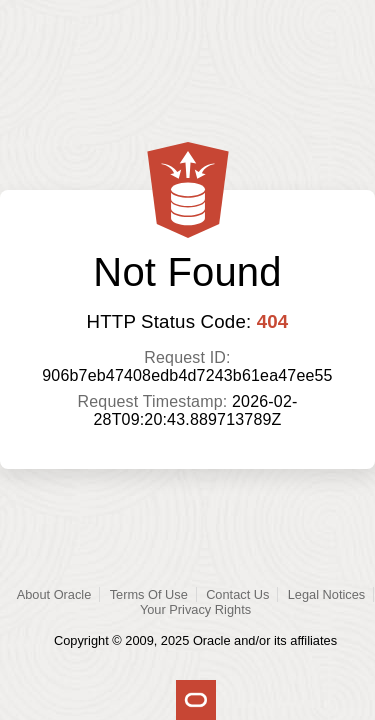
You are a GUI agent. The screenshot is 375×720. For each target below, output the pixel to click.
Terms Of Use (149, 594)
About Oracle (54, 594)
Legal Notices (327, 594)
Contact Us (237, 594)
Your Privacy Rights (195, 609)
